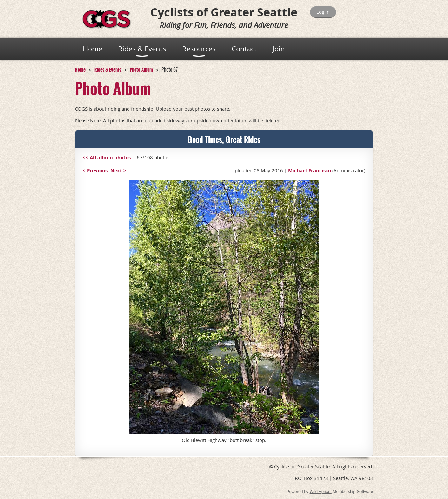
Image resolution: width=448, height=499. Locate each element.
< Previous (95, 170)
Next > (118, 170)
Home (80, 69)
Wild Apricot (321, 492)
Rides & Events (108, 69)
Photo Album (141, 69)
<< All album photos (107, 157)
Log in (323, 12)
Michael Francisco (310, 170)
